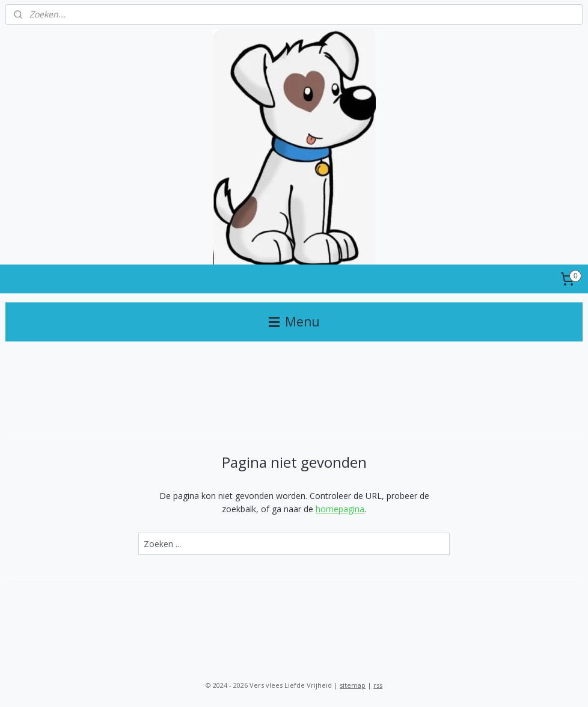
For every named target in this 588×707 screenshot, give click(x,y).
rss (378, 685)
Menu (294, 322)
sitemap (353, 685)
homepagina (340, 509)
